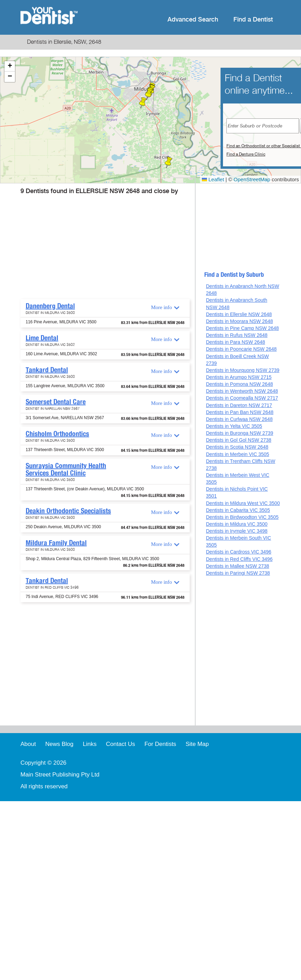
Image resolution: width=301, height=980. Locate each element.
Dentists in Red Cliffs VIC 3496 (239, 559)
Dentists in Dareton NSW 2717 (239, 405)
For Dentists (160, 744)
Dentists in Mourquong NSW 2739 (243, 370)
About (28, 744)
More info (161, 307)
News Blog (59, 744)
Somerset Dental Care (56, 402)
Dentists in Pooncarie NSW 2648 (241, 349)
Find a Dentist (253, 20)
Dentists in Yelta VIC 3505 (234, 426)
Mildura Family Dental (56, 543)
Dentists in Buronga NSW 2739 (240, 433)
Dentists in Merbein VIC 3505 (238, 454)
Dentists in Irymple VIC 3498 (237, 531)
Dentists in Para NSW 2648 (235, 342)
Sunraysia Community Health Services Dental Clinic (66, 469)
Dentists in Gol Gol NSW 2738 (239, 440)
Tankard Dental (47, 370)
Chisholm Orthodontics (57, 434)
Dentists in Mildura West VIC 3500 (243, 503)
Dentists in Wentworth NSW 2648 (242, 391)
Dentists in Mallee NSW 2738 (238, 566)
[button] (149, 94)
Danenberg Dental (50, 306)
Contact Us (120, 744)
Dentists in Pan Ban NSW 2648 (240, 412)
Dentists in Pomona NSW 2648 (239, 384)
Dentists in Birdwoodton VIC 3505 (242, 517)
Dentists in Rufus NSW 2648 (237, 335)
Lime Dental (42, 338)
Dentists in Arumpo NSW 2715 (239, 377)
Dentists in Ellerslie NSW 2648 (239, 314)
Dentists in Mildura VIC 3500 (237, 524)
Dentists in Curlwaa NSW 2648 (239, 419)
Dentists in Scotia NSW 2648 (237, 447)
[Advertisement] (96, 247)
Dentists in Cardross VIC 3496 (239, 552)
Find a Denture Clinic (246, 154)
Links (90, 744)
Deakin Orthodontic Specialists (68, 511)
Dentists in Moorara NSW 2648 (239, 321)
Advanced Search (193, 20)
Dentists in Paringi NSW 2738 (238, 573)
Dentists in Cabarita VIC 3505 (238, 510)
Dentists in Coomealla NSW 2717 (242, 398)
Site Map (197, 744)
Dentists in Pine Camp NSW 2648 (242, 328)
